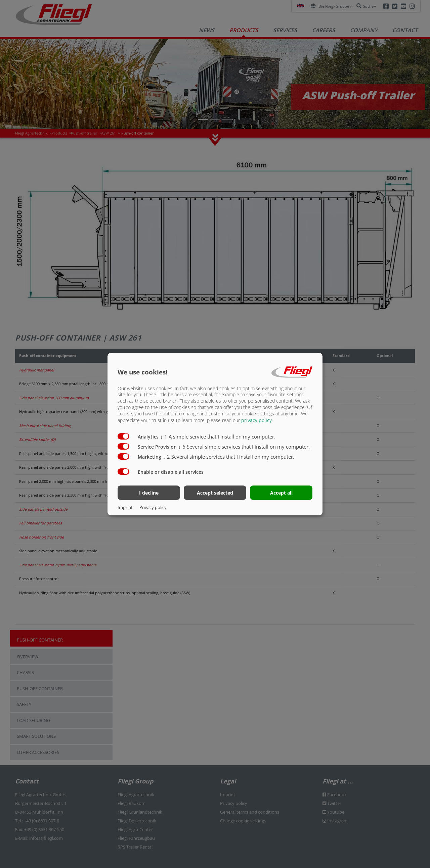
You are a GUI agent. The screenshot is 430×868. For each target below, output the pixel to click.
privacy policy (256, 420)
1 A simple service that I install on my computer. (218, 437)
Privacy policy (153, 507)
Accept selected (215, 493)
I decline (149, 493)
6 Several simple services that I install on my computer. (244, 447)
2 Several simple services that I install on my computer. (229, 457)
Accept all (281, 493)
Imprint (125, 507)
